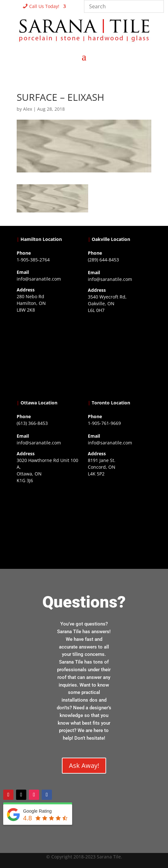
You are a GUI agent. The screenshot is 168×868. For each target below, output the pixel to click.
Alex (28, 109)
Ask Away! (84, 765)
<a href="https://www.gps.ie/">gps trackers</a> (48, 355)
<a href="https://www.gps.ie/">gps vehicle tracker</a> (120, 519)
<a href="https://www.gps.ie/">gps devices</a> (48, 525)
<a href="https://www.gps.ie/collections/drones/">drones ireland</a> (120, 355)
